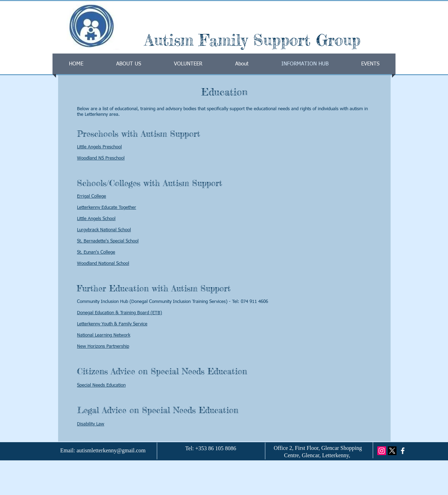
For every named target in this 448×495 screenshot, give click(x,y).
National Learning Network (104, 335)
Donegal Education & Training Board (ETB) (120, 313)
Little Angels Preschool (99, 147)
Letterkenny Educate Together (107, 208)
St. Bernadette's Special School (108, 241)
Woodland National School (103, 264)
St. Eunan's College (96, 252)
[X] (392, 451)
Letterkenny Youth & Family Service (112, 324)
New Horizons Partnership (103, 346)
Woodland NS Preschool (101, 158)
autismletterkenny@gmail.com (111, 450)
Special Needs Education (101, 385)
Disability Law (91, 424)
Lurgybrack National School (104, 230)
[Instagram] (382, 451)
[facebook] (403, 451)
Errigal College (92, 196)
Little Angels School (96, 219)
